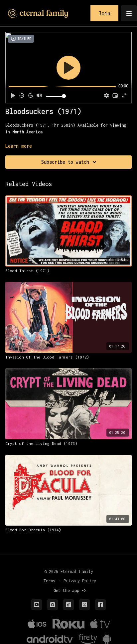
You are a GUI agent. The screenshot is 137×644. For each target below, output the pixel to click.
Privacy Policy (80, 581)
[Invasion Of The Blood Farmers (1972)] (68, 357)
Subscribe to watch (70, 162)
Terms (49, 581)
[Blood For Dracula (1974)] (68, 530)
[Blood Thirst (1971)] (68, 271)
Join (104, 13)
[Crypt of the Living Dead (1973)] (68, 444)
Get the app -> (70, 590)
